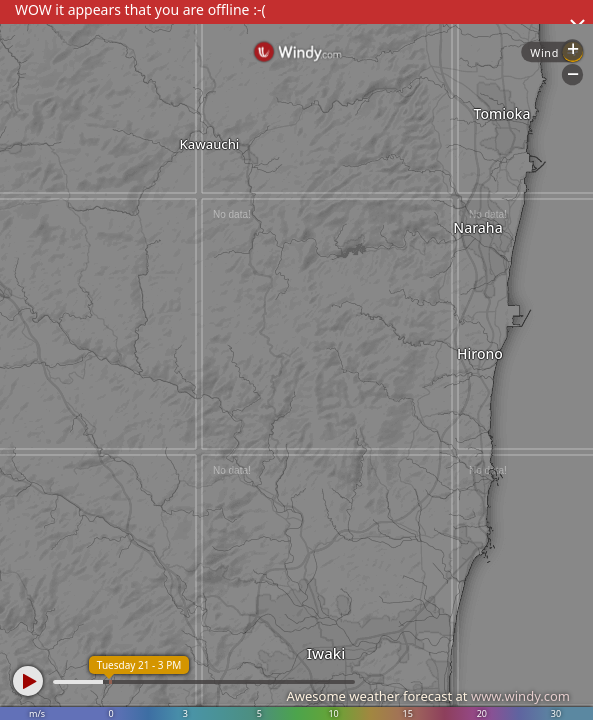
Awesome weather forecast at (428, 696)
